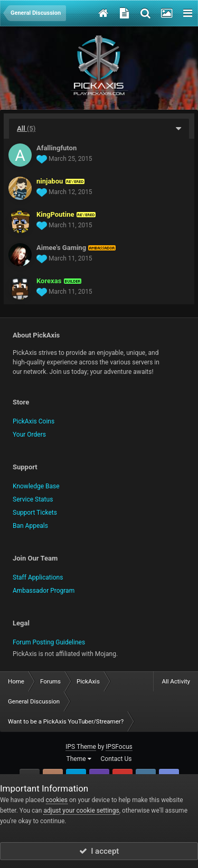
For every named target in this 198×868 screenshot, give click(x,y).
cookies (57, 800)
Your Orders (29, 435)
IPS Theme (81, 747)
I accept (99, 851)
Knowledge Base (36, 486)
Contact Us (116, 759)
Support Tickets (35, 513)
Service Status (33, 499)
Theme (79, 759)
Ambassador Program (44, 591)
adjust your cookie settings (81, 811)
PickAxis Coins (34, 421)
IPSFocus (119, 747)
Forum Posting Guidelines (49, 642)
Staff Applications (38, 577)
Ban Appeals (30, 526)
